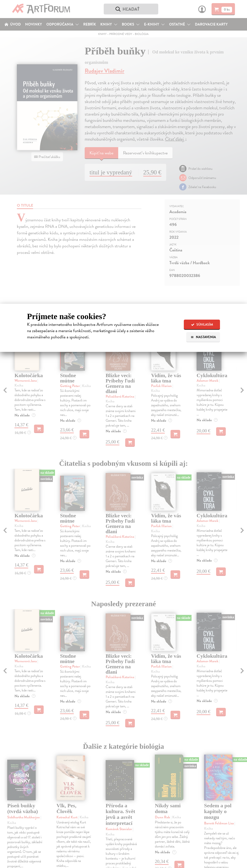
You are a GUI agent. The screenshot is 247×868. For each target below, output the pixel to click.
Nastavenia (203, 337)
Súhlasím (202, 325)
